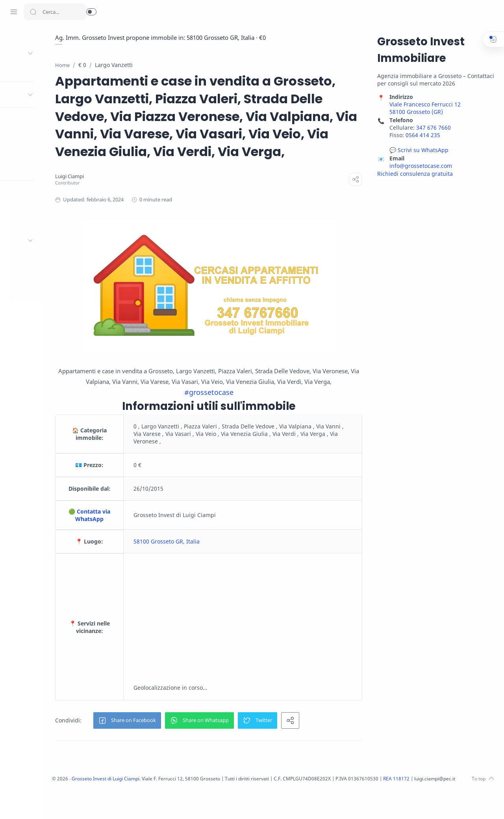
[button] (91, 12)
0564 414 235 (422, 135)
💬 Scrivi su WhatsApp (418, 150)
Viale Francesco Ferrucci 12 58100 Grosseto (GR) (424, 108)
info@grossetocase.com (420, 166)
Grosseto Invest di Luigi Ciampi (169, 807)
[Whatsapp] (73, 803)
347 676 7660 (432, 128)
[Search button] (33, 12)
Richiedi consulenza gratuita (414, 174)
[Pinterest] (61, 803)
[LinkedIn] (49, 803)
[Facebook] (14, 803)
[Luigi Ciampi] (127, 195)
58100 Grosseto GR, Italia (219, 570)
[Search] (55, 12)
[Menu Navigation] (14, 12)
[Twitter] (26, 803)
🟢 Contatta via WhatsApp (144, 544)
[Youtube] (37, 803)
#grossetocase (238, 421)
